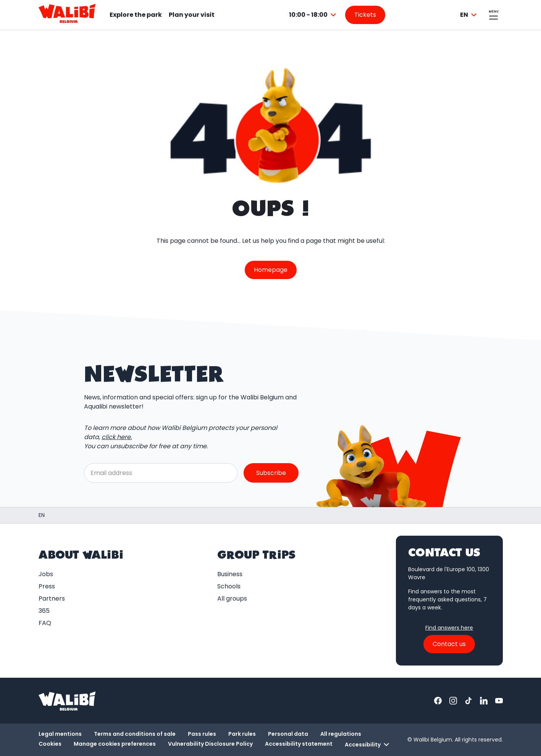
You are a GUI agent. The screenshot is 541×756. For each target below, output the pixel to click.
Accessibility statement (299, 744)
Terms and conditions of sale (135, 734)
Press (47, 586)
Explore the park (136, 15)
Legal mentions (60, 734)
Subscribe (271, 472)
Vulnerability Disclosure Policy (210, 744)
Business (230, 574)
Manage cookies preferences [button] (115, 744)
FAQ (45, 623)
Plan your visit (192, 15)
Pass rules (202, 734)
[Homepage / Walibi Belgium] (42, 515)
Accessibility (368, 745)
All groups (232, 598)
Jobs (46, 574)
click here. (117, 437)
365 (44, 611)
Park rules (242, 734)
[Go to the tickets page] (365, 15)
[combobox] (314, 15)
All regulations (341, 734)
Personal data (288, 734)
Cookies (50, 744)
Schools (229, 586)
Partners (52, 598)
